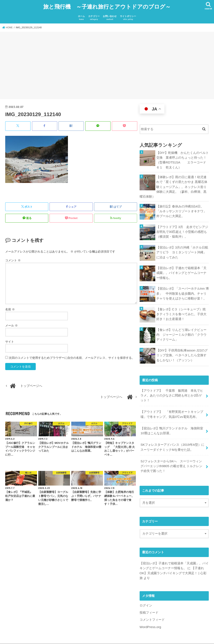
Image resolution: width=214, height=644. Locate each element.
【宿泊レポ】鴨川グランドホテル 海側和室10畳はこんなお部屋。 (172, 425)
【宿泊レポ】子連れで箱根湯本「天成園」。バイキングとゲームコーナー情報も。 (181, 268)
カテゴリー (94, 16)
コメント (13, 258)
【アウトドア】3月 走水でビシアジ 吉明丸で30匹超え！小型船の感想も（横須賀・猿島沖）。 (183, 227)
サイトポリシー (128, 16)
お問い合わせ (110, 16)
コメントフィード (152, 610)
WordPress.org (150, 617)
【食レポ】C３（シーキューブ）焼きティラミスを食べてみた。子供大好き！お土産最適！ (183, 310)
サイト (10, 339)
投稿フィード (149, 603)
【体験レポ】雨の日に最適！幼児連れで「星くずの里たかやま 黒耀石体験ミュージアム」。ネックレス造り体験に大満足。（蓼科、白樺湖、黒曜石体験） (173, 183)
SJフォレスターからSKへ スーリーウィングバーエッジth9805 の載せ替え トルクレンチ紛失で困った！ (173, 459)
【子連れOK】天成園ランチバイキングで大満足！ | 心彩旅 (173, 565)
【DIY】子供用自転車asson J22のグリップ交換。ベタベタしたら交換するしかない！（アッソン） (182, 351)
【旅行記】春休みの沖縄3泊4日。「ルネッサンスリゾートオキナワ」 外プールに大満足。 (183, 207)
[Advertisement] (107, 64)
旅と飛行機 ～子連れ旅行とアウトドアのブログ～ (107, 5)
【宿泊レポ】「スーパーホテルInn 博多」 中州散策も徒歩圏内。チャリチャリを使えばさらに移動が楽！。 (182, 289)
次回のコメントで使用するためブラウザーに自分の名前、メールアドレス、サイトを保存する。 (72, 355)
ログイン (146, 596)
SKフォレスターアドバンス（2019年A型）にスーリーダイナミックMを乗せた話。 (172, 441)
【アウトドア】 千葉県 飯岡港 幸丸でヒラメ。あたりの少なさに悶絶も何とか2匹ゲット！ (173, 391)
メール (11, 323)
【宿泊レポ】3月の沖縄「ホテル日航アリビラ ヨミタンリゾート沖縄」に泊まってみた (182, 248)
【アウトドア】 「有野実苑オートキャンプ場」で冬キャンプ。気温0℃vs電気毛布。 (172, 409)
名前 (10, 307)
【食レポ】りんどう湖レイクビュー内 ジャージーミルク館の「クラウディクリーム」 (181, 330)
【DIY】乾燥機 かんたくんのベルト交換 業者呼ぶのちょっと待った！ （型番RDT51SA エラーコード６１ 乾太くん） (183, 157)
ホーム (81, 16)
